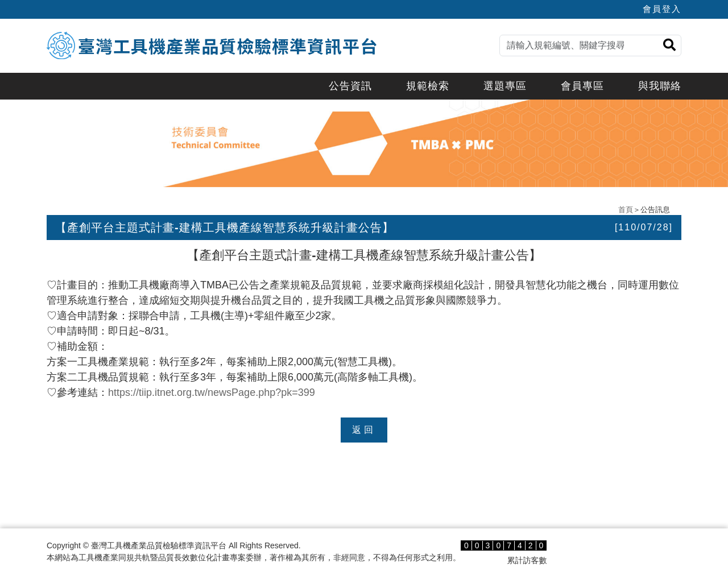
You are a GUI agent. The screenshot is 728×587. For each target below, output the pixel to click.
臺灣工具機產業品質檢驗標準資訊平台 (228, 46)
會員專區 (582, 86)
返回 (364, 430)
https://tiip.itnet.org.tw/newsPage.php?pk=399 (212, 392)
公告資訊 (350, 86)
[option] (364, 143)
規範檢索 (428, 86)
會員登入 (662, 9)
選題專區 (505, 86)
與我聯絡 (660, 86)
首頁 (626, 210)
